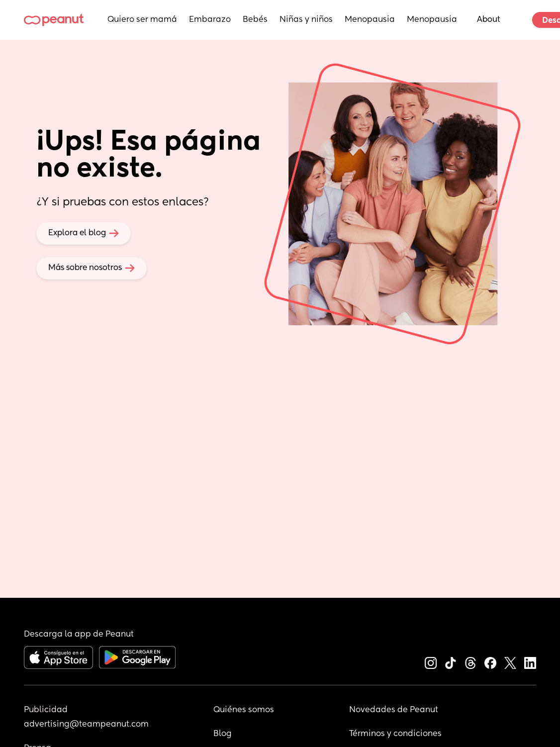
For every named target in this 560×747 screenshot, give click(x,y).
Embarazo (210, 20)
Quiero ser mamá (142, 20)
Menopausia (370, 20)
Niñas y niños (306, 20)
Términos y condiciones (395, 734)
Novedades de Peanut (394, 710)
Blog (223, 734)
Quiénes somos (244, 710)
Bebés (255, 20)
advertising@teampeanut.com (86, 725)
